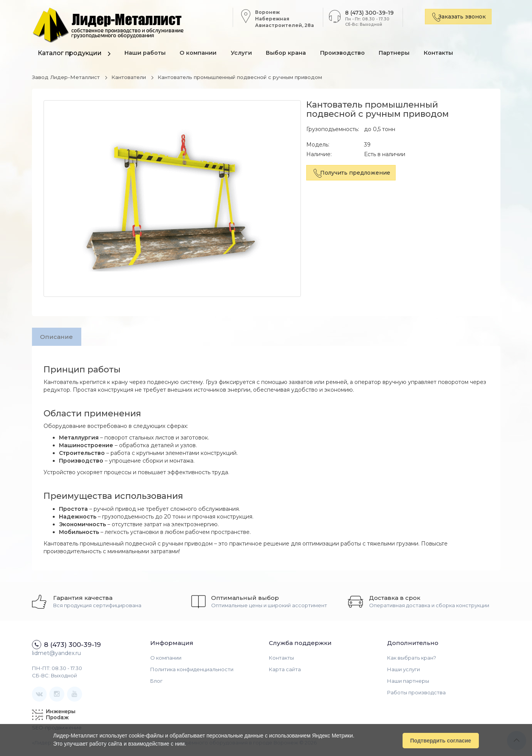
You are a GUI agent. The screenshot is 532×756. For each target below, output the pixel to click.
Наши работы (146, 54)
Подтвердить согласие (441, 740)
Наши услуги (404, 671)
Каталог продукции (70, 53)
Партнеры (404, 54)
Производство (350, 54)
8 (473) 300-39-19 (366, 13)
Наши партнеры (408, 682)
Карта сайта (285, 671)
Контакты (450, 54)
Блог (156, 682)
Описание (58, 337)
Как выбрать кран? (412, 659)
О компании (201, 54)
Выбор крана (292, 54)
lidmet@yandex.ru (56, 655)
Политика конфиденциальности (192, 671)
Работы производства (416, 694)
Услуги (246, 54)
